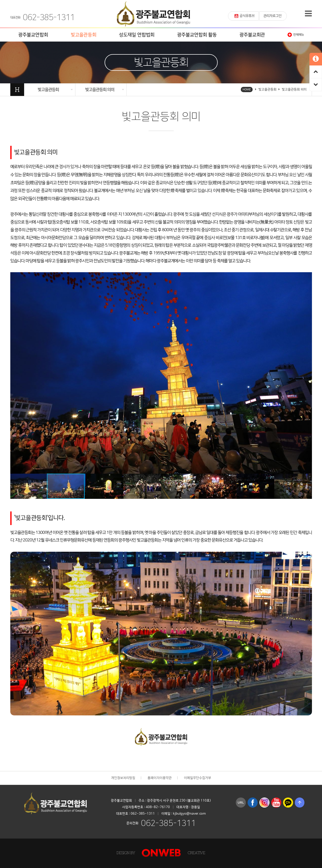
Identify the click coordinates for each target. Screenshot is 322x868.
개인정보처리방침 (123, 778)
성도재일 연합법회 (137, 35)
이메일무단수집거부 (198, 778)
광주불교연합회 (33, 35)
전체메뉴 (296, 35)
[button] (307, 277)
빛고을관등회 (83, 35)
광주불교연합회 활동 (197, 35)
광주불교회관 (252, 35)
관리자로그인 (272, 16)
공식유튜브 (245, 16)
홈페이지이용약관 (160, 778)
